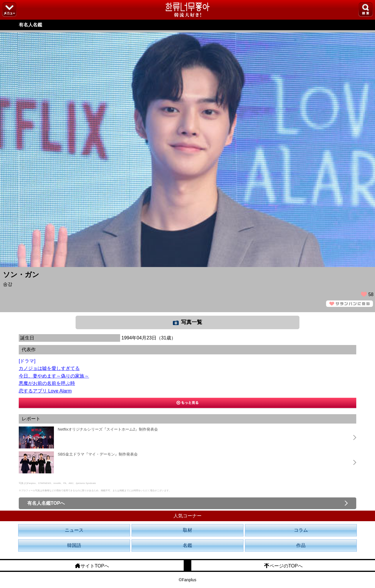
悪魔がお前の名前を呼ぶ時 (47, 383)
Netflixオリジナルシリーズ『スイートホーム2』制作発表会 (108, 429)
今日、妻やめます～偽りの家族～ (54, 376)
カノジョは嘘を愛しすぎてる (49, 368)
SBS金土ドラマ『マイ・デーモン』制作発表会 (98, 454)
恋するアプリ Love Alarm (45, 391)
